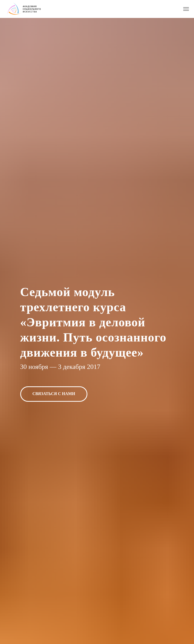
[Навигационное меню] (186, 9)
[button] (54, 394)
